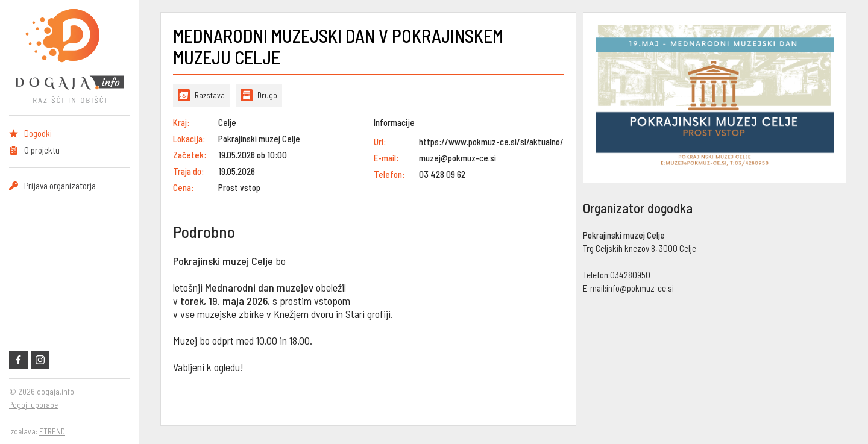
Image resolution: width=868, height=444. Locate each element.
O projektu (42, 150)
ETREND (52, 431)
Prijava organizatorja (60, 186)
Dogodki (38, 133)
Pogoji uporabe (33, 405)
